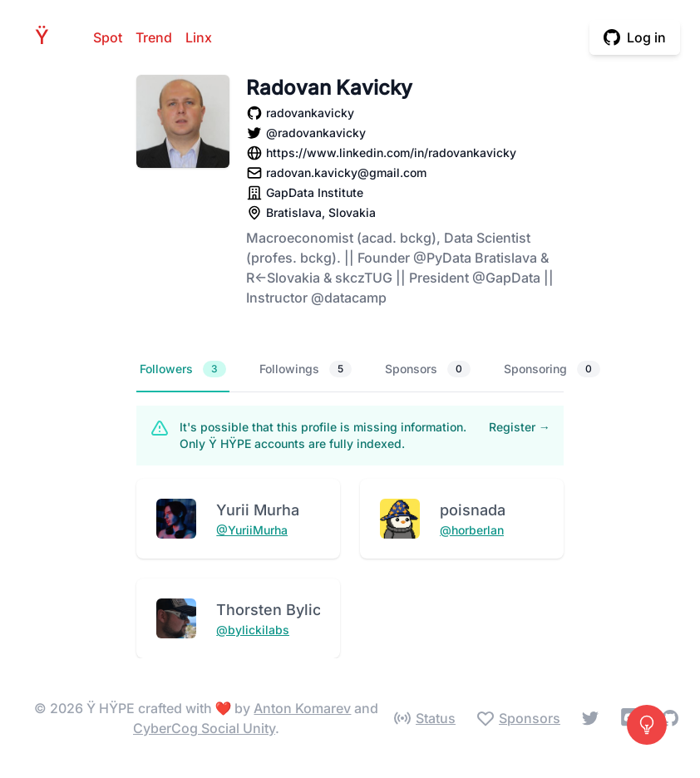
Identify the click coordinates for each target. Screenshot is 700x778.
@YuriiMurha (252, 530)
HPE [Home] (47, 37)
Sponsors (428, 369)
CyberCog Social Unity (204, 728)
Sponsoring (552, 369)
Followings (306, 369)
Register (520, 427)
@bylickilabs (253, 630)
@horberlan (472, 530)
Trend (154, 37)
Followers (183, 369)
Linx (199, 37)
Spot (108, 37)
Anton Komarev (302, 708)
